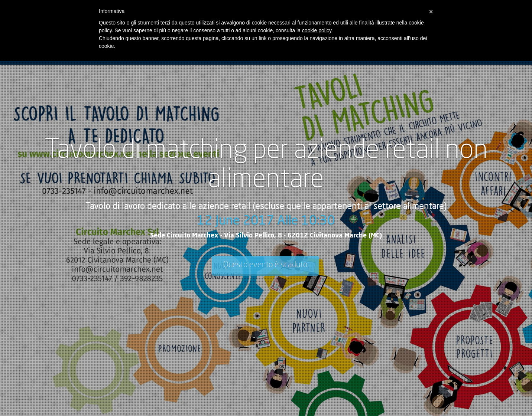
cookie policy (317, 30)
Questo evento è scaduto (265, 265)
